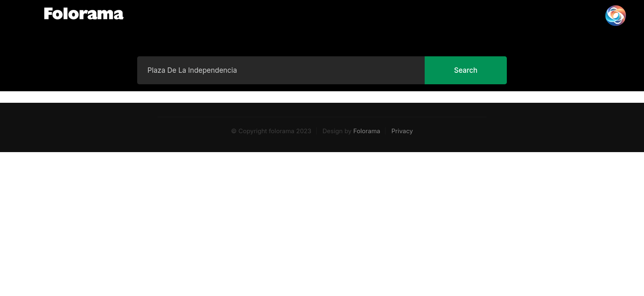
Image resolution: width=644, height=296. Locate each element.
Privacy (402, 131)
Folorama (367, 131)
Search (466, 70)
